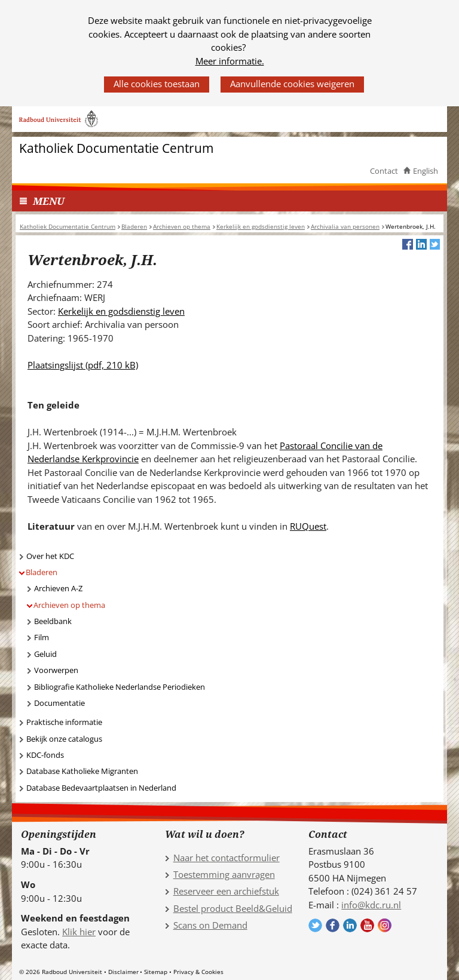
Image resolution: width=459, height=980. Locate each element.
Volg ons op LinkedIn (350, 925)
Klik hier (79, 932)
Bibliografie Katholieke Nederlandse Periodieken (120, 687)
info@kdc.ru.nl (371, 905)
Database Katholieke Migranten (82, 771)
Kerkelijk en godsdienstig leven (121, 311)
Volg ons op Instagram (385, 925)
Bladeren (42, 572)
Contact (384, 171)
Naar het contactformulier (227, 858)
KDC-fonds (45, 755)
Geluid (45, 654)
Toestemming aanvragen (224, 874)
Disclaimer (123, 972)
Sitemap (156, 972)
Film (42, 637)
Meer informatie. (230, 61)
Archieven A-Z (58, 588)
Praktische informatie (64, 722)
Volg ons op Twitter (315, 925)
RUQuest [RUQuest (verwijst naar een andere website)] (308, 526)
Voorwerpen (56, 670)
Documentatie (59, 703)
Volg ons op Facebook (333, 925)
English (426, 171)
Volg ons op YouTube (367, 925)
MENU (49, 201)
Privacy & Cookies (198, 972)
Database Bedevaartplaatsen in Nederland (101, 788)
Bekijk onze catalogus (64, 739)
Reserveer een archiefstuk (226, 891)
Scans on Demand (210, 925)
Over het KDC (50, 556)
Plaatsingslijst (83, 365)
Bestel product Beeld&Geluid (233, 908)
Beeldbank (53, 621)
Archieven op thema (69, 605)
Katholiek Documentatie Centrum (116, 148)
